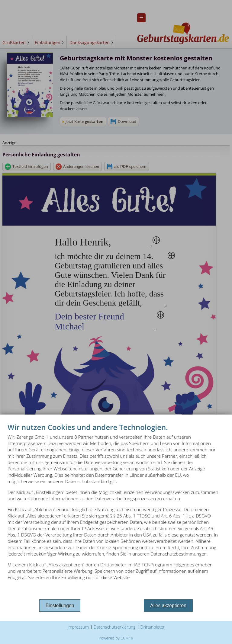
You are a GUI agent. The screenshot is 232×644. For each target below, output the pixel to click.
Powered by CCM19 (116, 638)
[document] (116, 510)
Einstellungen (60, 606)
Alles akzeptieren (168, 606)
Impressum (78, 627)
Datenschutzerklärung (115, 627)
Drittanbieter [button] (153, 627)
